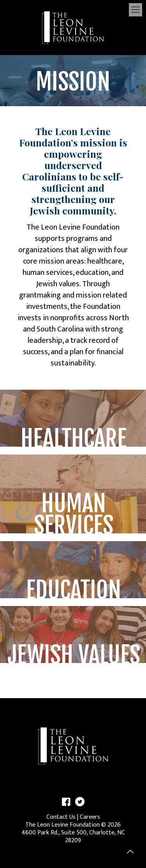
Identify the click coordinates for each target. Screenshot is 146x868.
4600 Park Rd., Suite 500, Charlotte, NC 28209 (73, 837)
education (92, 273)
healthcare (105, 261)
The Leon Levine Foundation (73, 227)
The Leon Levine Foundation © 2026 (73, 825)
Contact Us (61, 817)
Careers (90, 817)
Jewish (47, 284)
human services (48, 273)
